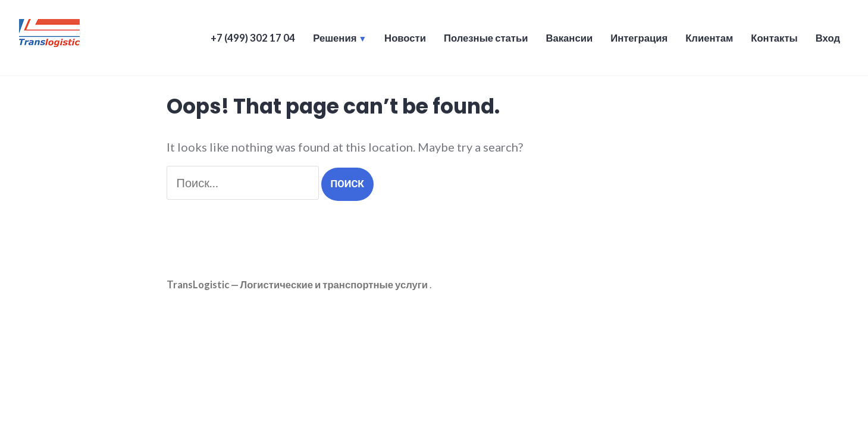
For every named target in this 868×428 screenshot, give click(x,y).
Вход (828, 38)
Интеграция (639, 38)
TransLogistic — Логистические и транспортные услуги (297, 285)
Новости (405, 38)
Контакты (774, 38)
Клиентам (709, 38)
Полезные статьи (486, 38)
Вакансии (569, 38)
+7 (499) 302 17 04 (253, 38)
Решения (335, 38)
